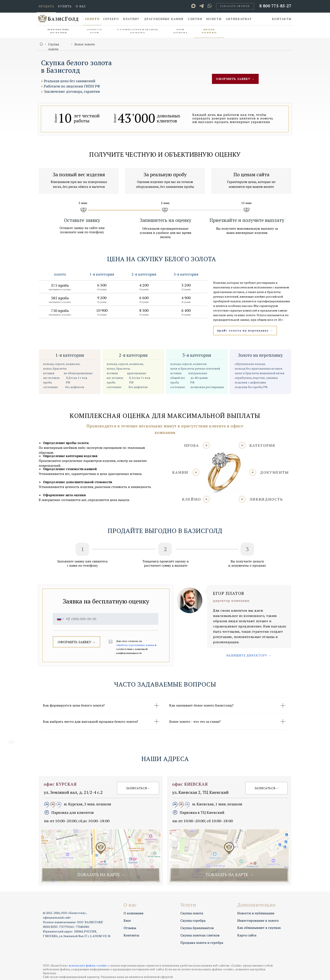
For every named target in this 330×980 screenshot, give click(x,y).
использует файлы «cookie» (88, 965)
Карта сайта (247, 935)
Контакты (131, 935)
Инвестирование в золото (258, 920)
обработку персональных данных (135, 645)
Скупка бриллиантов (197, 928)
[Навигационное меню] (11, 743)
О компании (133, 913)
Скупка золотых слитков (200, 935)
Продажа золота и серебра (202, 943)
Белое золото (85, 44)
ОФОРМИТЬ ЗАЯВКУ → (77, 642)
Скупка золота (192, 913)
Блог (127, 920)
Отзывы (130, 928)
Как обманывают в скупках (259, 928)
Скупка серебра (193, 920)
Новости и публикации (256, 913)
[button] (235, 6)
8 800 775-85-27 (275, 6)
